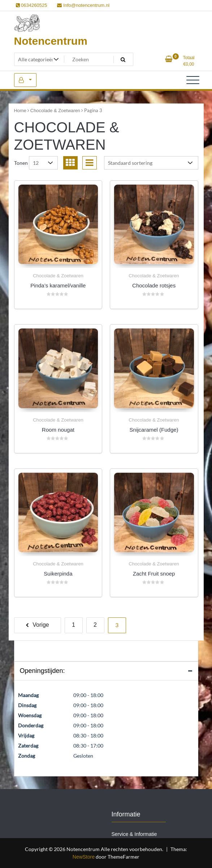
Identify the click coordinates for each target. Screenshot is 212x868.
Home (20, 111)
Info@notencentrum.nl (83, 5)
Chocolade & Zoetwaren (55, 111)
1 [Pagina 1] (73, 625)
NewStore (84, 857)
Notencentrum (51, 41)
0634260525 (32, 5)
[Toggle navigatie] (193, 80)
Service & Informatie (134, 834)
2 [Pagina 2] (95, 625)
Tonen (21, 163)
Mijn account (25, 80)
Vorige (41, 625)
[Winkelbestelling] (151, 163)
